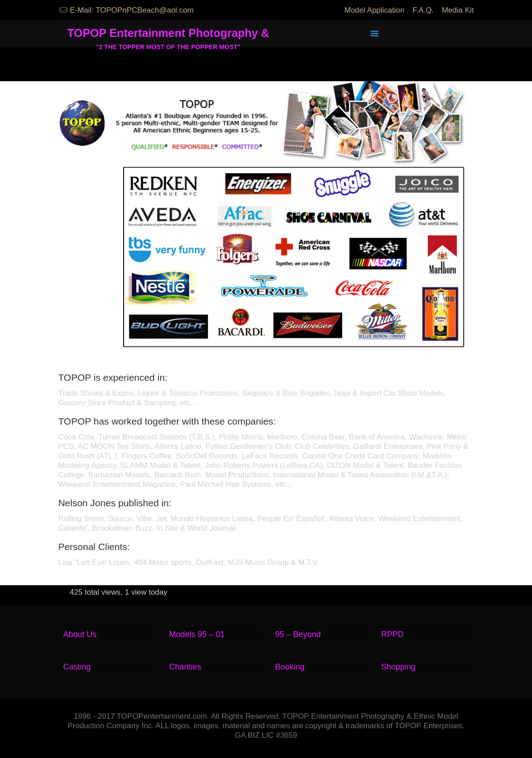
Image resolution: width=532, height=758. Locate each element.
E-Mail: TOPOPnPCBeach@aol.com (132, 10)
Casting (77, 667)
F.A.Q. (423, 10)
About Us (80, 634)
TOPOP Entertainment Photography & (168, 36)
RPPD (393, 634)
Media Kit (458, 10)
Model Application (374, 10)
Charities (185, 667)
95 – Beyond (298, 634)
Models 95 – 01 (197, 634)
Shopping (398, 667)
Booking (290, 667)
